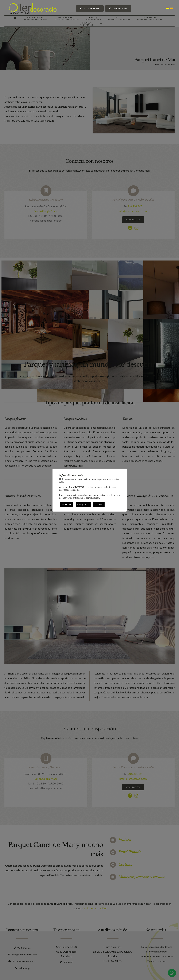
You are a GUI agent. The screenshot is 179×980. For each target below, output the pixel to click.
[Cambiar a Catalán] (172, 8)
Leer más (99, 504)
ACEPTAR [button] (67, 504)
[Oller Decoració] (33, 4)
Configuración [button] (83, 504)
